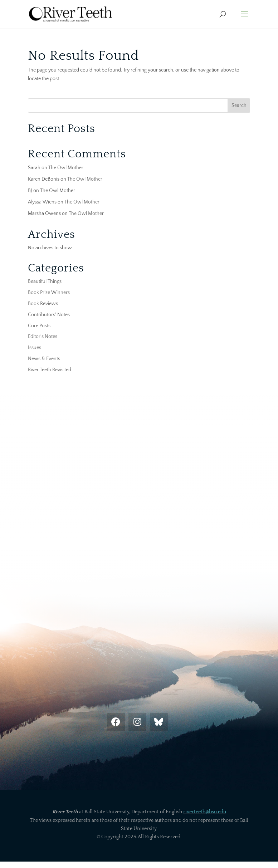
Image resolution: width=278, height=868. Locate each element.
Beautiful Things (45, 281)
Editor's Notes (43, 337)
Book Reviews (43, 304)
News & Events (44, 359)
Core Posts (39, 326)
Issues (35, 348)
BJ (30, 191)
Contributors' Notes (49, 315)
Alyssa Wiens (42, 202)
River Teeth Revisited (50, 370)
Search (239, 106)
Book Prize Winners (49, 293)
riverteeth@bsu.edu (205, 812)
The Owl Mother (66, 168)
